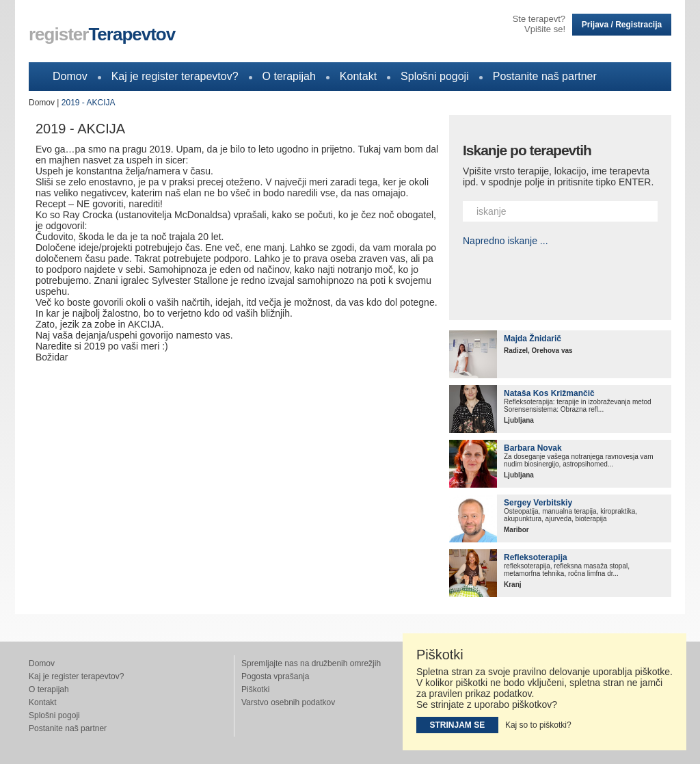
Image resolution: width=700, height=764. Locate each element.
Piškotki (255, 689)
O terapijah (289, 76)
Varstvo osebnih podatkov (288, 702)
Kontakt (358, 76)
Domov (70, 76)
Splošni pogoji (435, 76)
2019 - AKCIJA (89, 103)
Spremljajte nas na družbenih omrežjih (311, 663)
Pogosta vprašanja (275, 676)
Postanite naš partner (545, 76)
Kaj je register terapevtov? (175, 76)
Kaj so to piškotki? (538, 725)
